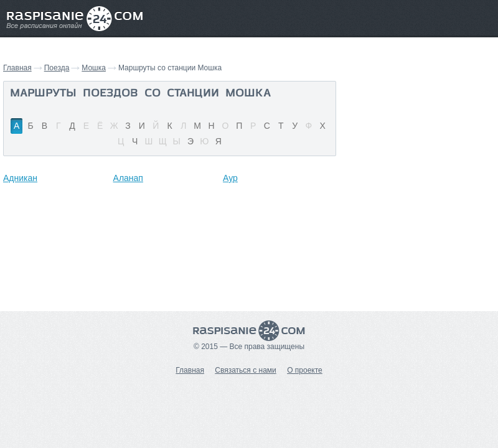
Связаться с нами (245, 370)
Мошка (94, 68)
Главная (17, 68)
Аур (230, 178)
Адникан (20, 178)
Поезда (57, 68)
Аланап (128, 178)
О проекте (305, 370)
